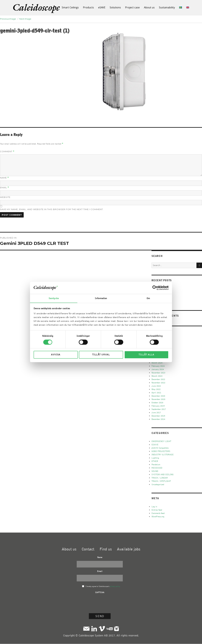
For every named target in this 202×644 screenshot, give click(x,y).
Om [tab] (148, 298)
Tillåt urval (101, 355)
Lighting (155, 458)
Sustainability (167, 7)
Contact (88, 549)
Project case (132, 7)
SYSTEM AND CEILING (163, 474)
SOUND (155, 471)
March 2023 (157, 376)
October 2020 (157, 403)
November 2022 (158, 383)
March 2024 (157, 363)
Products (88, 7)
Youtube (110, 629)
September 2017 (159, 409)
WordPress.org (158, 517)
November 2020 (158, 399)
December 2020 (158, 396)
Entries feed (157, 510)
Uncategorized (158, 484)
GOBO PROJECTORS (161, 451)
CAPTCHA (100, 592)
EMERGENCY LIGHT (161, 441)
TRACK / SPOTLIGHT (161, 481)
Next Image (25, 19)
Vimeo (102, 629)
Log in (154, 507)
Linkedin (94, 629)
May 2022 (156, 389)
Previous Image (8, 19)
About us (149, 7)
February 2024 (158, 366)
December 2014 (158, 419)
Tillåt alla (146, 355)
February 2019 (158, 406)
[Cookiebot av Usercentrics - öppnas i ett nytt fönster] (155, 288)
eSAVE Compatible (160, 448)
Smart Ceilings (70, 7)
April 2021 (156, 393)
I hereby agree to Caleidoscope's (103, 586)
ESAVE (155, 445)
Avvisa (56, 355)
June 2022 (156, 386)
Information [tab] (101, 298)
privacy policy (115, 586)
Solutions (115, 7)
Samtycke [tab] (54, 298)
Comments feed (158, 513)
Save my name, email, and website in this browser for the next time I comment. (52, 209)
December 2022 (158, 379)
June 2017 (156, 412)
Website (5, 197)
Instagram (116, 629)
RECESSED (157, 468)
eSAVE (102, 7)
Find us (106, 549)
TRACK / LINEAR (160, 478)
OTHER (155, 461)
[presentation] (100, 602)
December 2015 (158, 416)
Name (4, 178)
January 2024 (158, 369)
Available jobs (129, 549)
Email (4, 188)
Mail (86, 629)
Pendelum (156, 465)
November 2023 (158, 373)
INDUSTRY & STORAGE (163, 455)
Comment (7, 152)
